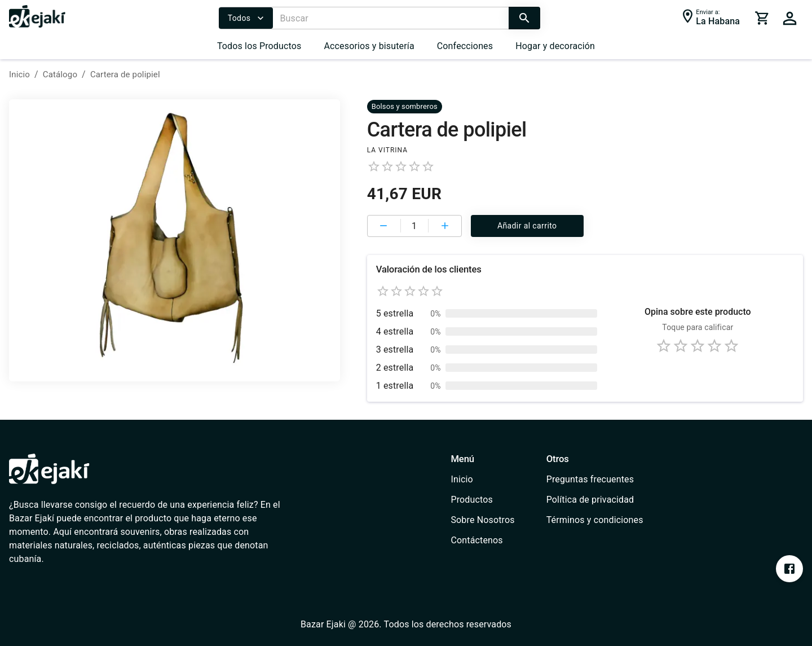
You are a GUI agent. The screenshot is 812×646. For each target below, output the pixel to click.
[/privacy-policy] (595, 500)
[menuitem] (259, 46)
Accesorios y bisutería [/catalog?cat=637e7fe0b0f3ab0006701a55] (369, 46)
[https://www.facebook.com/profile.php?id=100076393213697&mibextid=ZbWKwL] (789, 569)
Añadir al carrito (527, 226)
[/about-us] (482, 520)
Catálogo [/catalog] (60, 74)
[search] (524, 18)
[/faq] (595, 480)
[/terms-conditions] (595, 520)
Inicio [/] (19, 74)
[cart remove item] (384, 226)
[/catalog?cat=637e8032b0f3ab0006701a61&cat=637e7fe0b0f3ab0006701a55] (405, 106)
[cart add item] (445, 226)
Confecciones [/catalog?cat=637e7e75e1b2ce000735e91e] (465, 46)
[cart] (762, 18)
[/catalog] (482, 500)
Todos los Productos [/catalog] (259, 46)
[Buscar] (390, 18)
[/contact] (482, 540)
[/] (37, 25)
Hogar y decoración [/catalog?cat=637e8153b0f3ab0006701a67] (555, 46)
